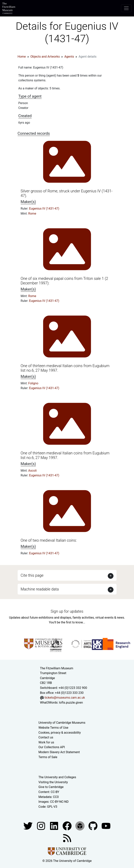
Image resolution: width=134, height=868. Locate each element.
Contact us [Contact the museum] (46, 737)
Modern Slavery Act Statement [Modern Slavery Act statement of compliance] (59, 752)
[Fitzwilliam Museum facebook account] (54, 826)
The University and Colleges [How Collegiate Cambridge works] (57, 777)
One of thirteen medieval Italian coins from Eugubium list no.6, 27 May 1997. (65, 368)
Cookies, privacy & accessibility (60, 733)
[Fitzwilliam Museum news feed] (67, 838)
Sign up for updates (67, 611)
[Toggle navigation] (126, 8)
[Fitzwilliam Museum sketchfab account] (80, 826)
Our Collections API (52, 747)
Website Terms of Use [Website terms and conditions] (53, 728)
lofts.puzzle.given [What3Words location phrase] (71, 703)
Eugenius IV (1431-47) (44, 209)
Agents (69, 57)
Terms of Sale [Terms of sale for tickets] (48, 757)
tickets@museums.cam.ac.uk (65, 698)
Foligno (33, 383)
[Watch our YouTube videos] (106, 826)
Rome (32, 214)
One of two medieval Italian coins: (49, 540)
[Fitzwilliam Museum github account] (93, 826)
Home (22, 57)
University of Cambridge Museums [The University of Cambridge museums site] (62, 723)
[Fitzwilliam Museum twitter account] (28, 826)
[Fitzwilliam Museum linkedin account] (67, 826)
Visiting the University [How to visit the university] (53, 782)
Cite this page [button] (32, 575)
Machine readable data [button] (40, 589)
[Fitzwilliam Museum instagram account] (41, 826)
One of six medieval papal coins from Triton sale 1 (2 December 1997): (64, 281)
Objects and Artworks (45, 57)
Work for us (46, 742)
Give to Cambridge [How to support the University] (51, 787)
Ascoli (32, 471)
